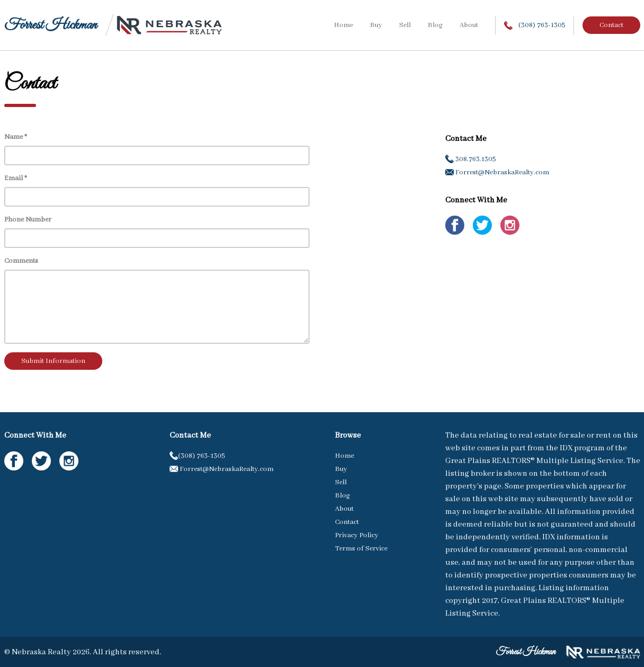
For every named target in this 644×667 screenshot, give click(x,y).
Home (343, 25)
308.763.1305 (470, 159)
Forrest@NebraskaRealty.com (497, 172)
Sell (405, 25)
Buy (376, 25)
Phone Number (28, 220)
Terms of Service (361, 549)
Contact (611, 25)
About (469, 25)
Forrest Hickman (51, 25)
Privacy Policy (357, 535)
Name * (16, 137)
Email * (16, 178)
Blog (435, 25)
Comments (21, 261)
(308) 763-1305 (535, 25)
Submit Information (53, 361)
